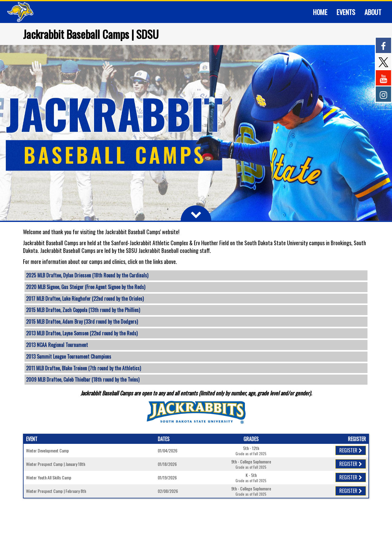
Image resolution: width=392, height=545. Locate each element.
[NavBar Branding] (20, 12)
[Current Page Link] (320, 12)
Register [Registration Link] (351, 450)
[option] (196, 133)
